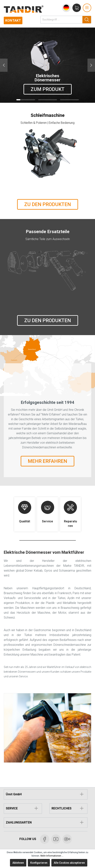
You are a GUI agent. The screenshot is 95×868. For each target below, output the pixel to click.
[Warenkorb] (77, 8)
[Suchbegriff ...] (62, 20)
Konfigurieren (39, 863)
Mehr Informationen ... (52, 856)
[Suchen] (87, 20)
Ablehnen (18, 863)
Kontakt (13, 20)
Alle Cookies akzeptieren (69, 863)
